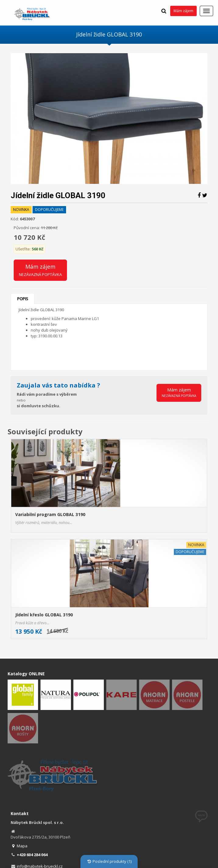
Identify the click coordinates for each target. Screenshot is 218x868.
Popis (23, 299)
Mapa (19, 846)
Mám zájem (183, 11)
